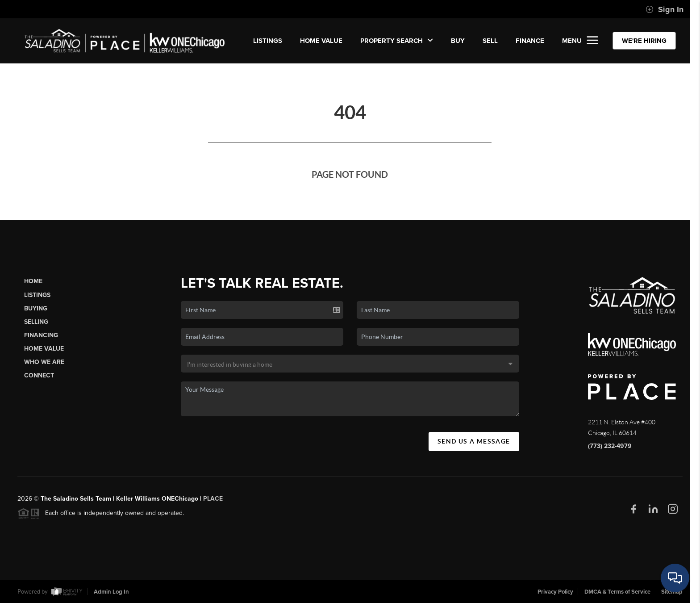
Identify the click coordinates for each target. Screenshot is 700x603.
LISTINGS (268, 41)
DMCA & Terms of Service (617, 592)
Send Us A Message (474, 441)
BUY (458, 41)
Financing (41, 335)
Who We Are (44, 362)
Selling (36, 322)
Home (33, 281)
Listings (37, 295)
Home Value (321, 41)
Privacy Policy (555, 592)
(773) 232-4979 (610, 446)
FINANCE (530, 41)
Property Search (397, 41)
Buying (36, 308)
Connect (39, 375)
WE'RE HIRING (644, 41)
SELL (490, 41)
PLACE (213, 502)
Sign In (665, 9)
